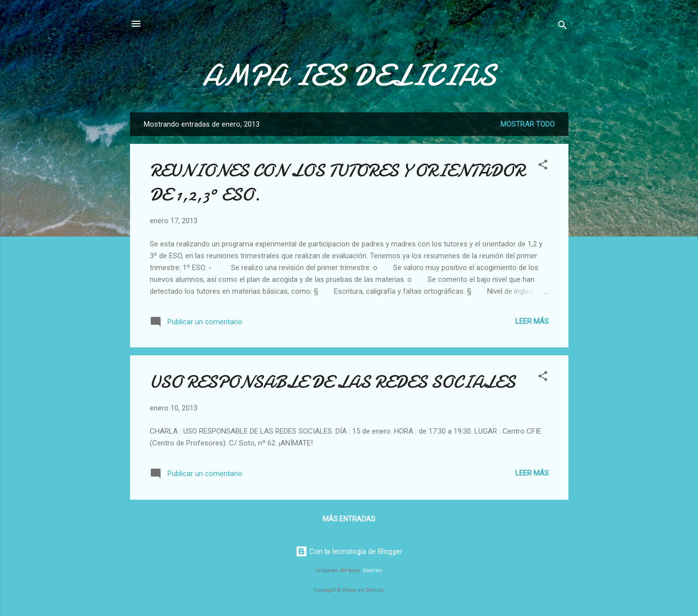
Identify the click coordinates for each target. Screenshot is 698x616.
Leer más (532, 321)
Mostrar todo (528, 124)
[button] (543, 166)
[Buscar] (563, 27)
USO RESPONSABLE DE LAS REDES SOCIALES (332, 382)
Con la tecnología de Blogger (349, 551)
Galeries (372, 570)
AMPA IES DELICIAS (349, 75)
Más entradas (349, 519)
